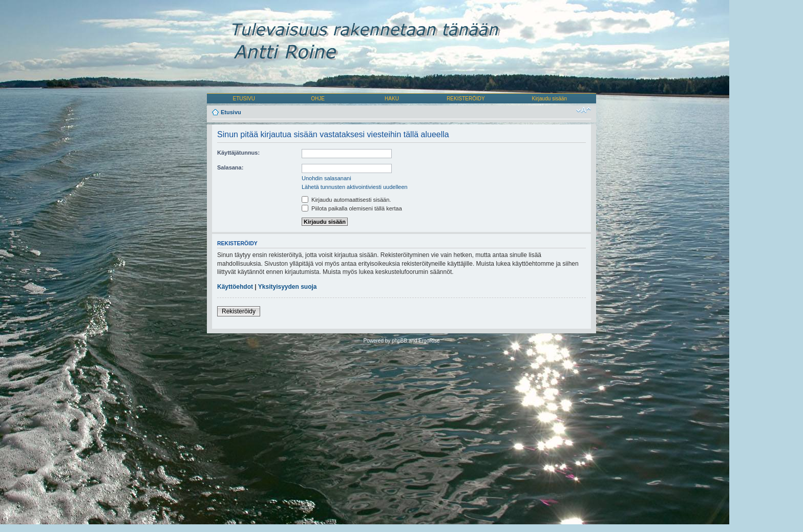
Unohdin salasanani (326, 178)
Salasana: (230, 167)
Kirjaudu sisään (550, 99)
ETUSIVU (244, 99)
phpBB (399, 341)
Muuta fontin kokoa (584, 110)
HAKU (392, 99)
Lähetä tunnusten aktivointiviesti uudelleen (355, 187)
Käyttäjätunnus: (238, 153)
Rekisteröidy (239, 311)
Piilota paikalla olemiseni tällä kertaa (352, 208)
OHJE (318, 99)
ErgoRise (429, 341)
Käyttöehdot (235, 287)
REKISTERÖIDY (466, 99)
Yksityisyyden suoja (288, 287)
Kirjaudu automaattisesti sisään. (346, 200)
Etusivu (231, 112)
